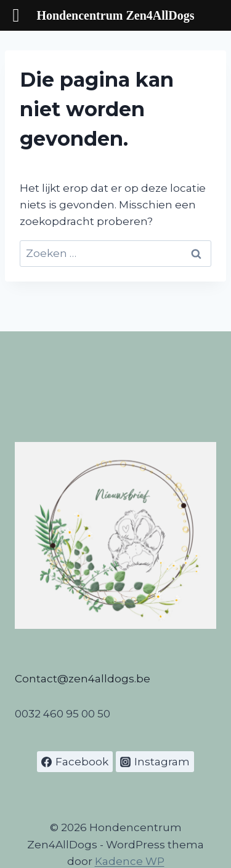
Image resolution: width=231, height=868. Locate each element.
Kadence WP (130, 861)
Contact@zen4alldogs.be (83, 679)
